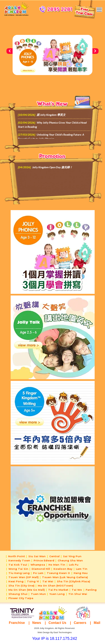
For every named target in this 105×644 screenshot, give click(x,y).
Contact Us (57, 623)
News (37, 623)
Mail (97, 623)
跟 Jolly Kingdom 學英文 (51, 115)
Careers (80, 623)
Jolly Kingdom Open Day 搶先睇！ (52, 167)
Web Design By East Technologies (55, 632)
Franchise (17, 623)
